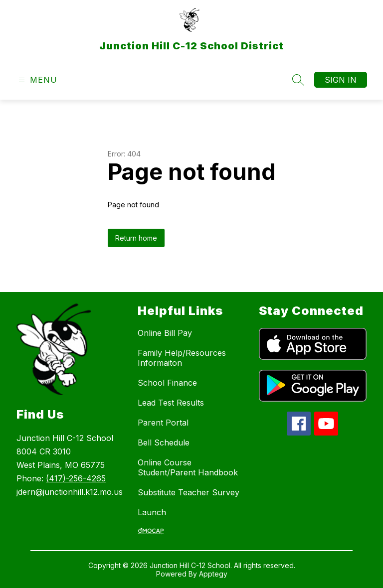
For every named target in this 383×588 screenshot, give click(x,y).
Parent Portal (163, 423)
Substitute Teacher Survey (189, 492)
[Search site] (298, 80)
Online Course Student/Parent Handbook (188, 467)
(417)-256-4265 (76, 478)
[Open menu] (37, 80)
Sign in (341, 80)
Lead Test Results (171, 403)
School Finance (167, 383)
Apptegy (213, 574)
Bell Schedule (164, 442)
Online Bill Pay (165, 333)
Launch (152, 512)
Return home (136, 238)
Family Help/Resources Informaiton (182, 358)
